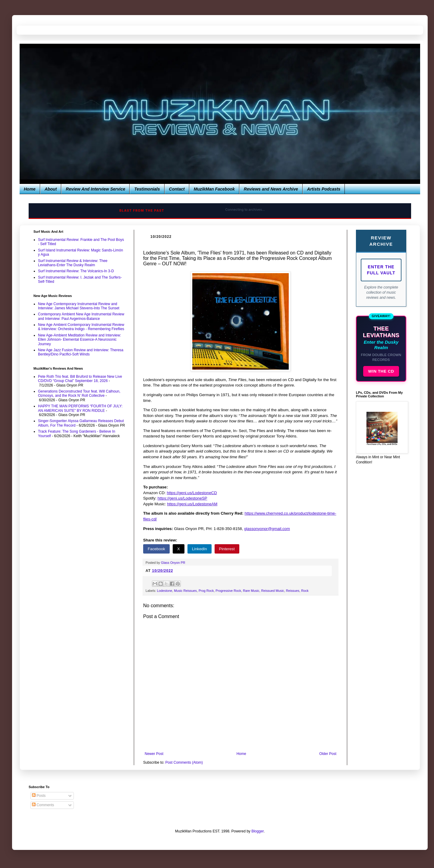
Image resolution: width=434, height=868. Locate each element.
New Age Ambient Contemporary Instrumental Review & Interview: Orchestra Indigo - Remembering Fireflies (81, 327)
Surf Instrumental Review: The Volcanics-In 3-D (76, 271)
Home (30, 189)
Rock (305, 591)
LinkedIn (200, 549)
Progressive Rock (228, 591)
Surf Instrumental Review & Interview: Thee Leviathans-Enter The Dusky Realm (73, 263)
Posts (39, 796)
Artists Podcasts (324, 189)
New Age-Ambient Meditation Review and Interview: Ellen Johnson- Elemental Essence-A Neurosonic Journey (79, 340)
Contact (177, 189)
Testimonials (147, 189)
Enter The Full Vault (381, 270)
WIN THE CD (381, 371)
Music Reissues (185, 591)
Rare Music (251, 591)
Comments (43, 805)
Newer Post (154, 754)
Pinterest (227, 549)
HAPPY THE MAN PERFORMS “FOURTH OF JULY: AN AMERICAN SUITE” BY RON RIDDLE (80, 408)
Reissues (293, 591)
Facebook (156, 549)
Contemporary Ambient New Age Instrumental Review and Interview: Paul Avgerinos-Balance (81, 316)
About (51, 189)
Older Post (328, 754)
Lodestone (165, 591)
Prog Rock (206, 591)
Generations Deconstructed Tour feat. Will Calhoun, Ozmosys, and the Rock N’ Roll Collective (79, 393)
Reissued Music (273, 591)
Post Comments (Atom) (184, 762)
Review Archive (381, 241)
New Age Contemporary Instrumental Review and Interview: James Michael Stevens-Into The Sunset (79, 306)
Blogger (258, 831)
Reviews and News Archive (271, 189)
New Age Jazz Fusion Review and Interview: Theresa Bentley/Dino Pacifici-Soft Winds (81, 352)
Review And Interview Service (95, 189)
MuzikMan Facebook (214, 189)
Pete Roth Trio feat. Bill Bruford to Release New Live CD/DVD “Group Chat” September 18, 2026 (80, 379)
